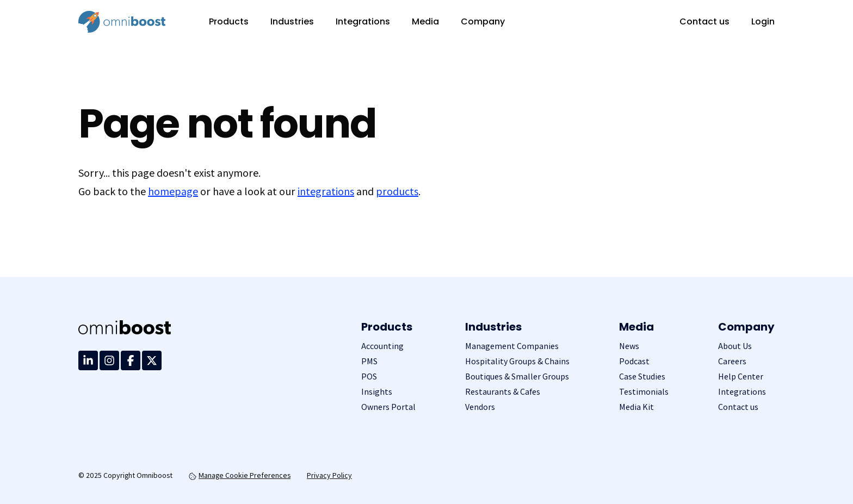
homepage (173, 191)
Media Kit (636, 407)
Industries (292, 21)
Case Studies (642, 377)
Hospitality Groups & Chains (517, 361)
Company (483, 21)
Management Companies (512, 346)
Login (763, 21)
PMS (369, 361)
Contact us (704, 21)
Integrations (363, 21)
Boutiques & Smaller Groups (517, 377)
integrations (326, 191)
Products (229, 21)
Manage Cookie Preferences (240, 475)
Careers (732, 361)
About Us (735, 346)
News (629, 346)
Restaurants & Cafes (503, 392)
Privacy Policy (329, 475)
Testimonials (644, 392)
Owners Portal (388, 407)
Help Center (741, 377)
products (397, 191)
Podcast (634, 361)
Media (425, 21)
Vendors (480, 407)
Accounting (382, 346)
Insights (377, 392)
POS (369, 377)
